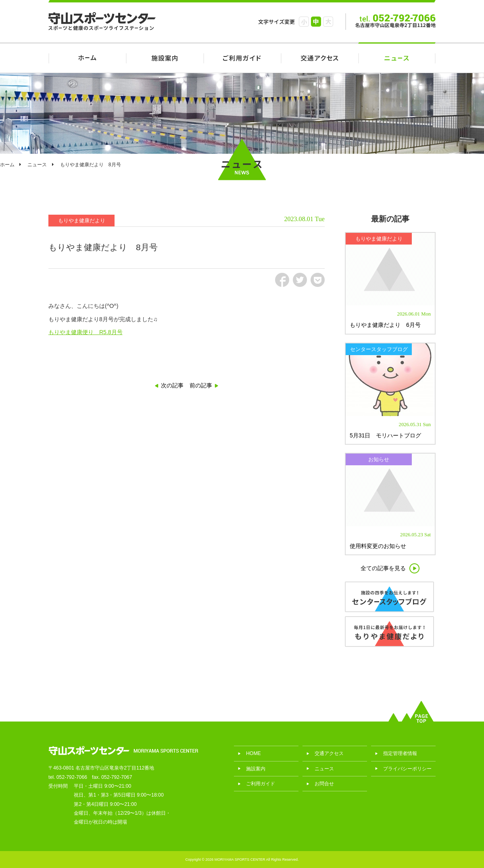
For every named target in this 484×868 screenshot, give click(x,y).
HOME (87, 58)
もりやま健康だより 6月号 (385, 325)
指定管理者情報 (400, 753)
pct (318, 280)
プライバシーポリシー (407, 769)
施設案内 (165, 58)
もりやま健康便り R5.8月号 (86, 332)
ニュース (397, 58)
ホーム (7, 165)
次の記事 (172, 385)
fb (282, 280)
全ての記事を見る (383, 568)
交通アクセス (319, 58)
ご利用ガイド (242, 58)
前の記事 (201, 385)
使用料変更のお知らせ (378, 546)
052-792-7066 (72, 777)
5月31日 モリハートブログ (385, 435)
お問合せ (324, 784)
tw (300, 280)
